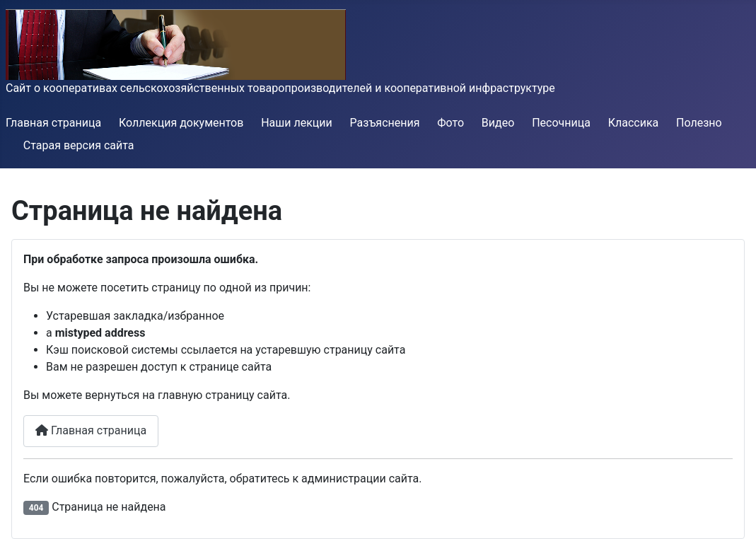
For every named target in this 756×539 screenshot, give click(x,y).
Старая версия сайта (79, 145)
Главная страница (53, 123)
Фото (450, 123)
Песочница (561, 123)
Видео (498, 123)
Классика (634, 123)
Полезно (699, 123)
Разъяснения (385, 123)
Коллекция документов (181, 123)
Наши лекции (297, 123)
